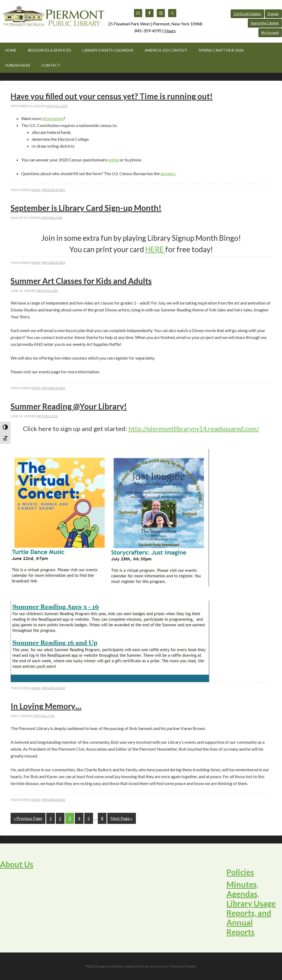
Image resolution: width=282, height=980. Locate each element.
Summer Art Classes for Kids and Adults (81, 281)
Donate (273, 14)
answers (168, 173)
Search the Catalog (265, 23)
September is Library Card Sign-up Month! (86, 208)
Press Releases (53, 190)
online (114, 160)
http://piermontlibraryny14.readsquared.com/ (194, 428)
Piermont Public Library (53, 19)
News (36, 190)
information (53, 118)
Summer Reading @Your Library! (69, 406)
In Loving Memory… (46, 706)
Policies (240, 872)
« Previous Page (28, 818)
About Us (17, 864)
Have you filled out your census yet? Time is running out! (112, 96)
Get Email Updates (247, 14)
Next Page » (122, 818)
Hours (170, 31)
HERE (155, 249)
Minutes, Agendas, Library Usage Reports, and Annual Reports (251, 908)
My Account (270, 33)
